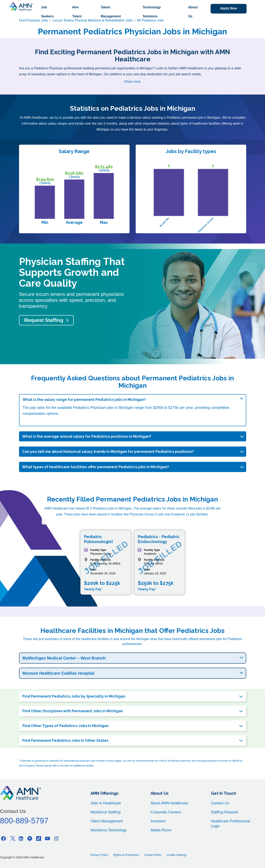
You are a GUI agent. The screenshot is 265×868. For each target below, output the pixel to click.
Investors (158, 821)
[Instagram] (56, 838)
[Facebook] (3, 838)
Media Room (161, 830)
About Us (193, 12)
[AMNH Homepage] (21, 7)
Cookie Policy (153, 855)
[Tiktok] (39, 838)
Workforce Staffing (105, 812)
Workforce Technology (109, 830)
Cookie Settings (177, 855)
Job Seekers (47, 12)
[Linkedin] (21, 838)
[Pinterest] (30, 838)
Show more (132, 82)
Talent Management (111, 12)
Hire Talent (77, 12)
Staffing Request (225, 812)
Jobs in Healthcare (106, 803)
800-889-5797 (24, 821)
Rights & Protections (126, 855)
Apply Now (228, 8)
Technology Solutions (152, 12)
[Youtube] (47, 838)
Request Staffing (44, 320)
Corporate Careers (166, 812)
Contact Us (220, 803)
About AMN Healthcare (169, 803)
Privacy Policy (99, 855)
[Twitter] (12, 838)
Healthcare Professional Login (231, 824)
